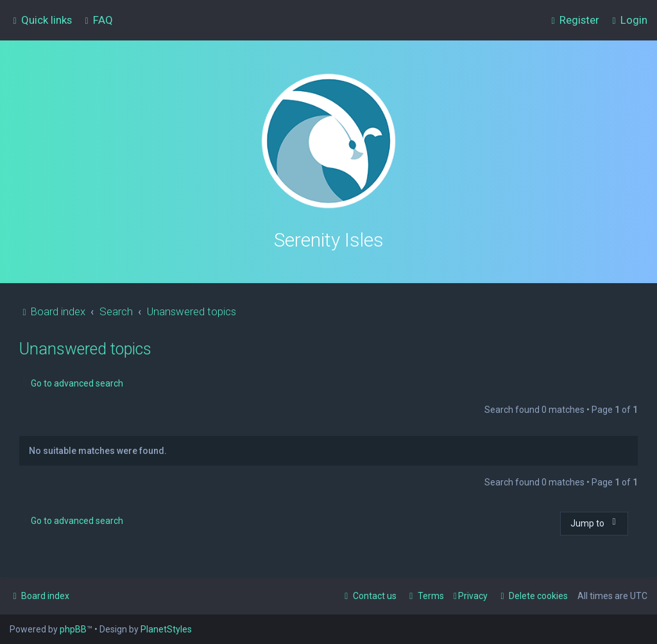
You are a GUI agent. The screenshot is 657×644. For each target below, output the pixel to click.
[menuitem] (97, 20)
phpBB (73, 629)
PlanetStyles (166, 629)
